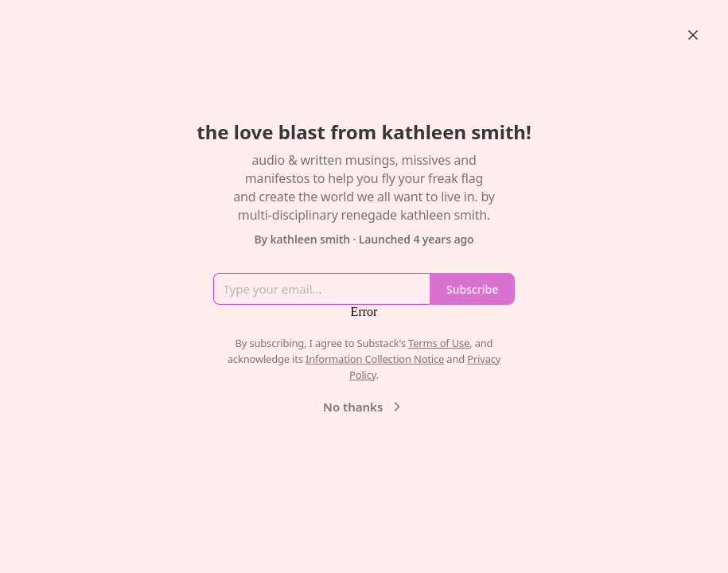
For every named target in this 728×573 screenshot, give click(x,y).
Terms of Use (439, 343)
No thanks (364, 407)
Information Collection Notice (375, 359)
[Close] (693, 35)
